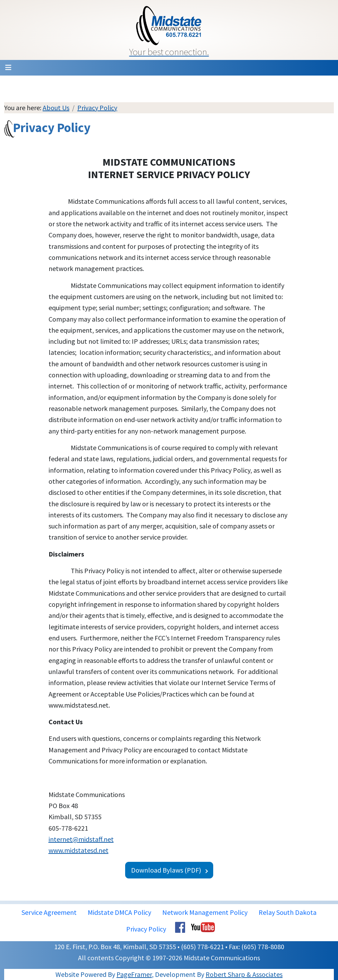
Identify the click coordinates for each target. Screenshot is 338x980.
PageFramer (134, 974)
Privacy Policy (97, 108)
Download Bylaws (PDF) (166, 870)
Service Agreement (49, 912)
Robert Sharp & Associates (244, 974)
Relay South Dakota (288, 912)
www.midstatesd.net (79, 850)
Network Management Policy (205, 912)
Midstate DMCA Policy (119, 912)
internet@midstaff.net (81, 839)
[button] (169, 30)
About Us (56, 108)
